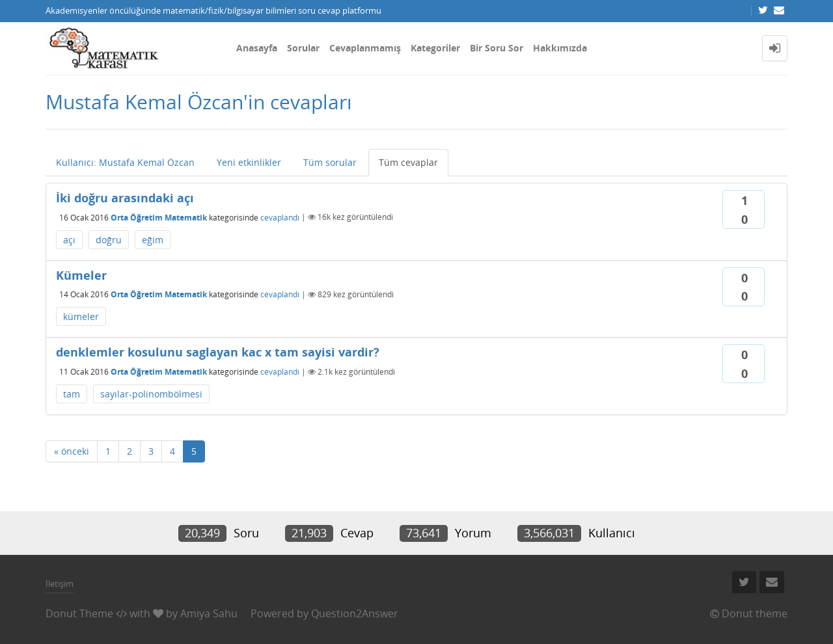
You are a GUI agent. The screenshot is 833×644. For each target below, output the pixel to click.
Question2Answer (355, 613)
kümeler (81, 316)
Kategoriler (435, 48)
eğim (153, 240)
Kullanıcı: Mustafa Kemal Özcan (125, 162)
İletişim (60, 584)
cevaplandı (280, 217)
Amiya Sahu (209, 613)
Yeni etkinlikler (249, 162)
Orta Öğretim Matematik (159, 217)
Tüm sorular (330, 162)
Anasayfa (257, 48)
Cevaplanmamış (365, 48)
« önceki (72, 451)
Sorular (303, 48)
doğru (109, 240)
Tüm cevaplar (408, 162)
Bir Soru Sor (497, 48)
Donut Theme (79, 613)
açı (69, 240)
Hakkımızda (560, 48)
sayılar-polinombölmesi (151, 394)
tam (72, 394)
